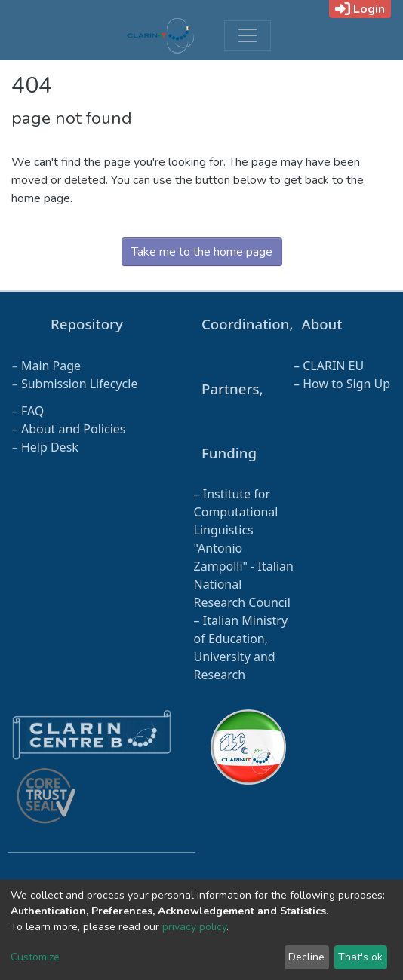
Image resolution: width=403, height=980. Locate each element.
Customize (35, 957)
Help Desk (50, 447)
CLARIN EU (333, 366)
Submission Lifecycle (80, 384)
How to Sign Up (346, 384)
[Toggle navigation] (248, 35)
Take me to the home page (202, 252)
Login (360, 9)
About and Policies (74, 429)
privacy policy (194, 927)
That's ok (360, 957)
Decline (306, 957)
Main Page (51, 366)
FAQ (32, 411)
